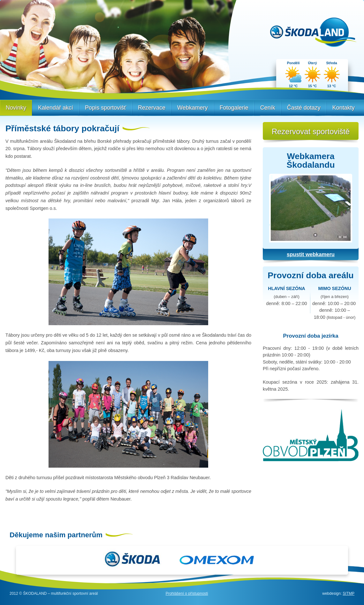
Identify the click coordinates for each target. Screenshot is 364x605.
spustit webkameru (311, 254)
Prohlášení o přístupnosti (187, 594)
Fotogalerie (234, 108)
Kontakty (344, 108)
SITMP (349, 594)
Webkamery (193, 108)
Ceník (268, 108)
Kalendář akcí (56, 108)
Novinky (16, 108)
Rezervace (152, 108)
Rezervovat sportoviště (311, 131)
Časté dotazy (304, 108)
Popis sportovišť (106, 108)
